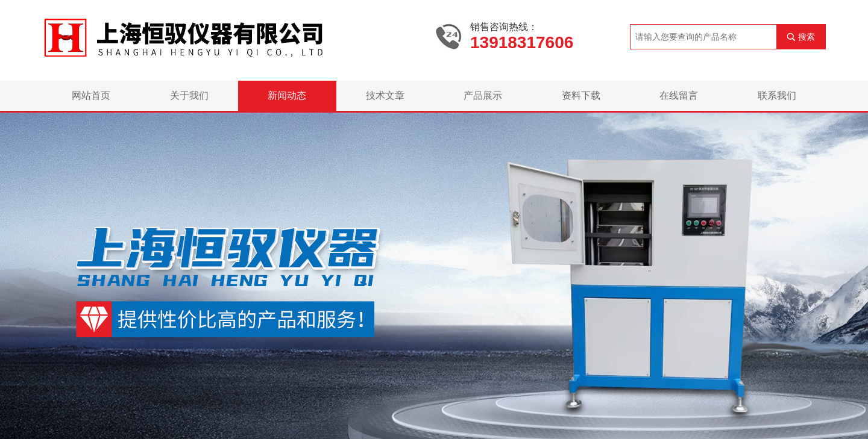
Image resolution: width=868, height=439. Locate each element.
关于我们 (189, 95)
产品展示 (483, 95)
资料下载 (581, 95)
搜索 (807, 37)
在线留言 (679, 95)
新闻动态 (287, 95)
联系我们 (777, 95)
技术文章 (385, 95)
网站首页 (91, 95)
